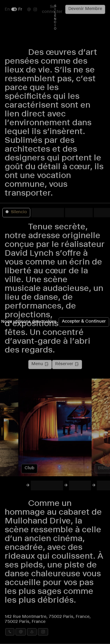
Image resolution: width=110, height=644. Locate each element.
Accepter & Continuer (84, 322)
